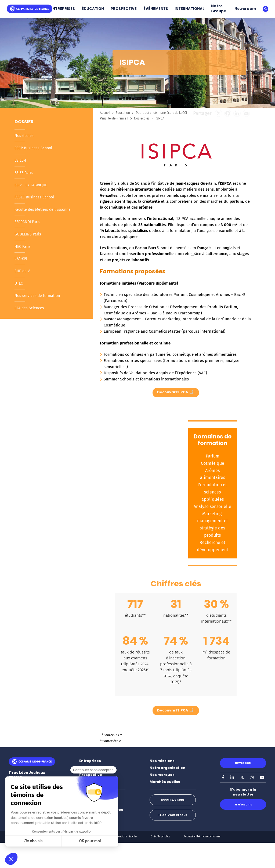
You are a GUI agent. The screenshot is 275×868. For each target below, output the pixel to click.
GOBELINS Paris (28, 234)
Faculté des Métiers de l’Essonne (43, 210)
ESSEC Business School (34, 197)
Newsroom (245, 9)
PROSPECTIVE (124, 9)
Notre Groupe (219, 9)
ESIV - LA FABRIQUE (31, 185)
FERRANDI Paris (27, 222)
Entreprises (90, 761)
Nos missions (162, 761)
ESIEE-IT (21, 160)
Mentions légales (126, 836)
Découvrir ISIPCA (176, 391)
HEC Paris (23, 247)
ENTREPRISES (63, 9)
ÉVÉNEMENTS (156, 9)
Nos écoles (24, 136)
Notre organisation (167, 768)
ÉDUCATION (93, 9)
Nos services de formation (37, 296)
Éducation (123, 113)
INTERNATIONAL (189, 9)
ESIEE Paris (24, 173)
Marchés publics (165, 782)
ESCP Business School (33, 148)
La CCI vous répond (173, 815)
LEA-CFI (21, 259)
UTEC (19, 283)
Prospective (91, 775)
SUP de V (22, 271)
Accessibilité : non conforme (202, 836)
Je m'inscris (243, 805)
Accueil (105, 113)
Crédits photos (160, 836)
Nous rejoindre (173, 800)
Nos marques (162, 775)
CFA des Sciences (29, 308)
